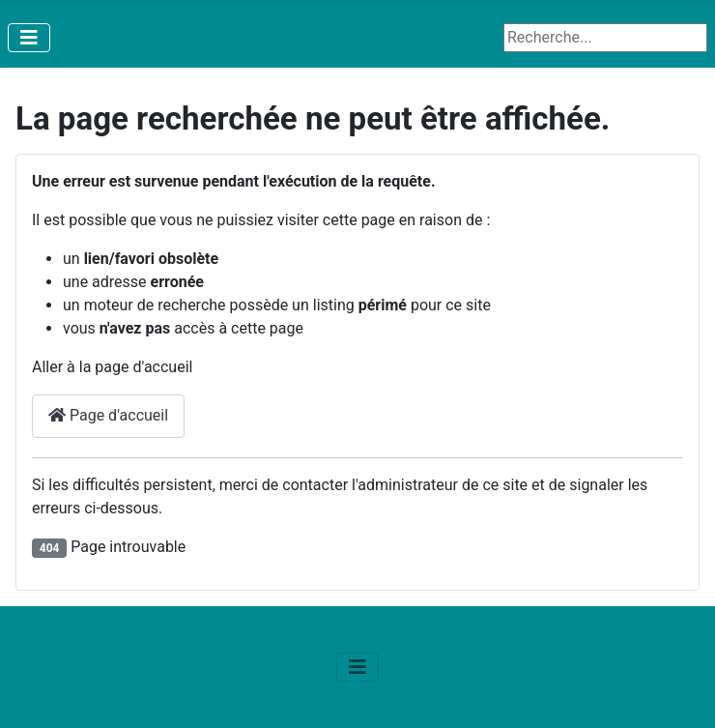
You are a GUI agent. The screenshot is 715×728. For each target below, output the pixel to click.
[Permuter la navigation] (29, 38)
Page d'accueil (108, 415)
